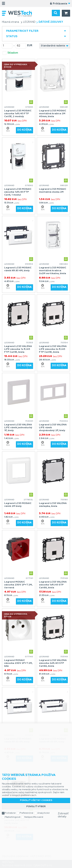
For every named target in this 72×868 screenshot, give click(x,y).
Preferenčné (26, 813)
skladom (13, 53)
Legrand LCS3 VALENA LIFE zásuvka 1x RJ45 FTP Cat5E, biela (18, 349)
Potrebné (10, 813)
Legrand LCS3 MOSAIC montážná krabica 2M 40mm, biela (53, 114)
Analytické (43, 813)
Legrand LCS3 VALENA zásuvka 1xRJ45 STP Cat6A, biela (53, 585)
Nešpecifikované (34, 817)
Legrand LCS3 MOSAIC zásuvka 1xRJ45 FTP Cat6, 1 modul (18, 192)
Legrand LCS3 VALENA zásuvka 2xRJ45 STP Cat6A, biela (53, 663)
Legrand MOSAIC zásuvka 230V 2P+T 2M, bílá (18, 663)
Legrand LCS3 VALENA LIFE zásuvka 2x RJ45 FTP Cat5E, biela (53, 349)
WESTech (22, 14)
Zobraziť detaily (63, 815)
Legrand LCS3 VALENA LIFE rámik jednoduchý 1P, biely (18, 428)
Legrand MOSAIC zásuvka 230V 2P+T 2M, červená (18, 585)
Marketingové (13, 817)
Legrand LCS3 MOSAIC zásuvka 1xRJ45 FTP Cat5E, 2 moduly (18, 114)
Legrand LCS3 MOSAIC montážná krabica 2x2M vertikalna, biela (53, 271)
